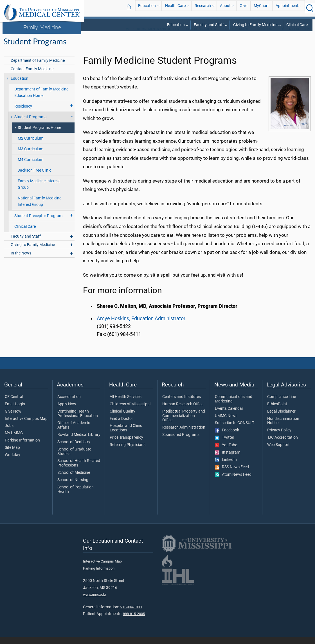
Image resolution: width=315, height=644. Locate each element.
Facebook (227, 438)
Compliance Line (282, 404)
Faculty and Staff (209, 25)
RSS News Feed (232, 474)
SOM (126, 36)
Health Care (175, 8)
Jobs (9, 433)
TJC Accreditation (283, 445)
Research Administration (184, 435)
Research (203, 8)
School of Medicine (74, 480)
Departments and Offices (158, 36)
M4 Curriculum (31, 167)
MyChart (261, 8)
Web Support (278, 452)
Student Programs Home (39, 135)
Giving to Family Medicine (255, 25)
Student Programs (295, 36)
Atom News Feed (233, 482)
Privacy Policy (279, 438)
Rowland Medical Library (79, 442)
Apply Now (67, 411)
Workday (13, 462)
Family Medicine (42, 27)
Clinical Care (297, 25)
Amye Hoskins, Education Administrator (141, 326)
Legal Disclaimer (281, 419)
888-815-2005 (134, 621)
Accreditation (69, 404)
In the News (21, 260)
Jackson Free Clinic (34, 178)
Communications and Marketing (234, 406)
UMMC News (226, 423)
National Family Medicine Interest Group (40, 209)
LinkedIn (226, 467)
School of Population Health (76, 497)
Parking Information (22, 448)
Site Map (12, 455)
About (225, 8)
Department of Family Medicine (38, 68)
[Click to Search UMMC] (310, 8)
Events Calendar (229, 416)
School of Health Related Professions (79, 470)
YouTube (226, 452)
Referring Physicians (128, 452)
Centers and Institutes (182, 404)
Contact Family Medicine (32, 76)
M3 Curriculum (31, 156)
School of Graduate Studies (74, 459)
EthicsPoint (277, 411)
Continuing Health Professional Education (78, 421)
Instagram (228, 460)
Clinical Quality (122, 419)
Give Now (13, 419)
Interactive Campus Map (26, 426)
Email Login (15, 411)
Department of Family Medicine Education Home (41, 100)
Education (147, 8)
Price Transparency (126, 445)
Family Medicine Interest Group (39, 192)
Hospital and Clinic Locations (126, 435)
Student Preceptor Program (38, 223)
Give (243, 8)
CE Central (14, 404)
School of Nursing (73, 487)
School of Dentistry (74, 449)
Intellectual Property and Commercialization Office (184, 423)
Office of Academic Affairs (74, 433)
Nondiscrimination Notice (283, 428)
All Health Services (126, 404)
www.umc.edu (94, 602)
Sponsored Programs (181, 442)
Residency (23, 114)
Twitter (225, 445)
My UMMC (14, 440)
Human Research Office (183, 411)
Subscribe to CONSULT (235, 430)
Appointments (288, 8)
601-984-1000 (131, 614)
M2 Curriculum (31, 146)
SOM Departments (201, 36)
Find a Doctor (121, 426)
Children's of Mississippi (130, 411)
